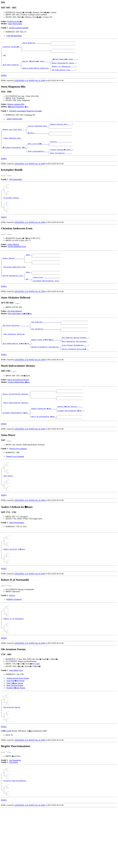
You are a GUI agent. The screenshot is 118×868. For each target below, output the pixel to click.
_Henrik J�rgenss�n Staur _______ (37, 64)
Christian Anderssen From (15, 286)
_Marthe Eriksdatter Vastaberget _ (45, 373)
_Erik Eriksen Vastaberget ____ (75, 371)
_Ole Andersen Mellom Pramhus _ (75, 363)
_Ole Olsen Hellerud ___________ (16, 348)
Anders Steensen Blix (14, 124)
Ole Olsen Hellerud (15, 333)
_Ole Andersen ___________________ (45, 344)
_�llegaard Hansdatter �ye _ (15, 156)
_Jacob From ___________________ (46, 298)
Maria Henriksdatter (17, 559)
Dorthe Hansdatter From (17, 262)
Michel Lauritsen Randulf (19, 28)
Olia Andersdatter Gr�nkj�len (20, 335)
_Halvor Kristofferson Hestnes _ (16, 422)
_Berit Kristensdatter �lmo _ (44, 447)
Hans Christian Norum (15, 733)
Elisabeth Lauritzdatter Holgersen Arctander (26, 116)
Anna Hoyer (9, 509)
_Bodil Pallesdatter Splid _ (63, 66)
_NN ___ (28, 300)
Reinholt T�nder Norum (16, 736)
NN (5, 58)
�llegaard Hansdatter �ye (18, 112)
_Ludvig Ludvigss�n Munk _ (61, 159)
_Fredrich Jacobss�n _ (12, 48)
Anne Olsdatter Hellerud (14, 359)
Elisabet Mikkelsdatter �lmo (19, 408)
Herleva (12, 637)
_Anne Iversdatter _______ (61, 163)
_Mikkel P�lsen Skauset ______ (70, 436)
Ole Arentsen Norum (12, 758)
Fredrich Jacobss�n (15, 21)
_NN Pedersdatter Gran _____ (63, 75)
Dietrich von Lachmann (18, 479)
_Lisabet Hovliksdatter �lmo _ (70, 440)
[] (3, 785)
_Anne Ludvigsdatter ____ (38, 161)
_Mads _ (28, 271)
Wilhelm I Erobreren (14, 641)
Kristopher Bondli (12, 211)
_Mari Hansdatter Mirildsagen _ (75, 367)
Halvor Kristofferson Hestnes (18, 406)
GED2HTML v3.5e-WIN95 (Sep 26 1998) (30, 85)
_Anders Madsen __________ (13, 275)
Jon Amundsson (15, 814)
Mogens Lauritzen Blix (16, 109)
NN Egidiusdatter (16, 189)
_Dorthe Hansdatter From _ (13, 296)
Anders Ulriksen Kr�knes (15, 588)
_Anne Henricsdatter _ (11, 68)
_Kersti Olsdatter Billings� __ (75, 375)
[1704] (37, 712)
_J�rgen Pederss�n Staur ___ (64, 62)
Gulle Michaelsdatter (14, 36)
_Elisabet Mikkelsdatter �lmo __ (16, 442)
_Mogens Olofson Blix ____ (61, 129)
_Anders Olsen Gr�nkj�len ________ (46, 365)
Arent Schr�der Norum (15, 728)
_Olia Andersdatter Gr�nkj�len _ (17, 369)
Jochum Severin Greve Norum (18, 726)
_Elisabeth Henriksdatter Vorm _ (46, 302)
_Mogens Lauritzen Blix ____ (14, 136)
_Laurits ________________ (61, 150)
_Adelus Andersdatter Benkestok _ (36, 73)
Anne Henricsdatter (15, 24)
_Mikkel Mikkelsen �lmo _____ (44, 438)
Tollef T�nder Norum (15, 731)
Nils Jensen (13, 816)
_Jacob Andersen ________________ (36, 43)
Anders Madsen (13, 260)
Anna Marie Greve (16, 718)
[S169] (9, 785)
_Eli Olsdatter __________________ (45, 352)
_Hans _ (28, 292)
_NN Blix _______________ (38, 140)
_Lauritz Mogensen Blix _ (38, 131)
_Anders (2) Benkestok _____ (63, 71)
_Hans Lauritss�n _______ (38, 152)
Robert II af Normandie (14, 664)
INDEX (4, 80)
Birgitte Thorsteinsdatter (15, 837)
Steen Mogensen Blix (13, 146)
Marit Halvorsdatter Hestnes (16, 432)
